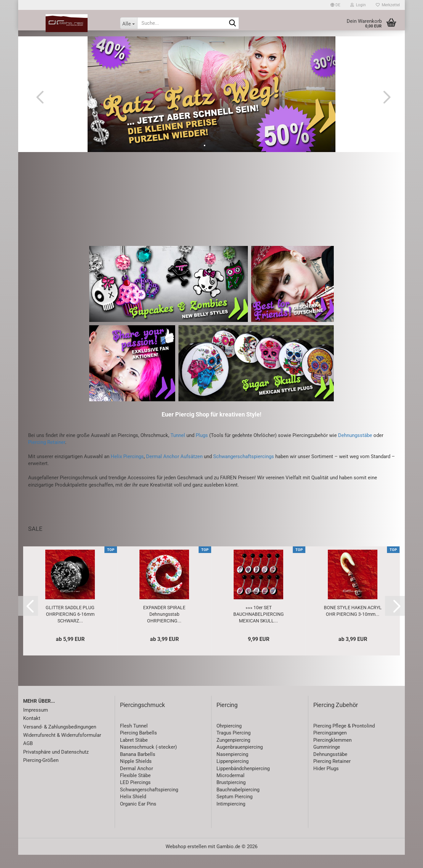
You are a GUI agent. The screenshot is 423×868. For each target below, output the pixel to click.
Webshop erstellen (186, 860)
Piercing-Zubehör (159, 43)
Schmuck (201, 43)
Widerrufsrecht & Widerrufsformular (62, 748)
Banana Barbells (138, 768)
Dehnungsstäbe (355, 449)
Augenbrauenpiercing (240, 760)
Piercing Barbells (138, 746)
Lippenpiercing (232, 774)
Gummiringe (327, 760)
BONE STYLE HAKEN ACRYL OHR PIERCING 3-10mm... (353, 624)
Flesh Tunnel (134, 739)
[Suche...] (129, 23)
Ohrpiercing (229, 739)
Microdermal (231, 789)
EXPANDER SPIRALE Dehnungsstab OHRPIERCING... (164, 627)
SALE (91, 43)
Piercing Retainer (47, 455)
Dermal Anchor (136, 782)
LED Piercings (135, 796)
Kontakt (32, 731)
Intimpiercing (231, 817)
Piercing (117, 43)
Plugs (202, 449)
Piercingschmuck (142, 718)
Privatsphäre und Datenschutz (56, 765)
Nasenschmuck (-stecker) (148, 760)
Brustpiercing (231, 796)
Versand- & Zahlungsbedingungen (60, 740)
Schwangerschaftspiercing (149, 803)
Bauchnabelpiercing (238, 803)
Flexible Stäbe (135, 789)
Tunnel (178, 449)
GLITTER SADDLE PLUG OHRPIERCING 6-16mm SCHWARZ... (70, 627)
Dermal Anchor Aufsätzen (174, 470)
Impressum (36, 723)
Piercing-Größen (41, 773)
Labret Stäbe (134, 753)
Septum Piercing (234, 810)
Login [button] (358, 5)
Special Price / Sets (350, 43)
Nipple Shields (136, 774)
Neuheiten (63, 43)
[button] (335, 5)
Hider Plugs (326, 782)
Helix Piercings (127, 470)
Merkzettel (388, 5)
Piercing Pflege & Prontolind (344, 739)
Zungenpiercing (233, 753)
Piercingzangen (330, 746)
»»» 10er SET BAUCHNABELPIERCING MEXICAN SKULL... (259, 627)
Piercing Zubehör (336, 718)
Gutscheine (303, 43)
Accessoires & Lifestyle (250, 43)
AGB (28, 757)
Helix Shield (133, 810)
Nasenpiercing (232, 768)
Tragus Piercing (233, 746)
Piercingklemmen (332, 753)
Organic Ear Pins (138, 817)
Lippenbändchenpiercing (243, 782)
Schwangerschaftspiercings (244, 470)
